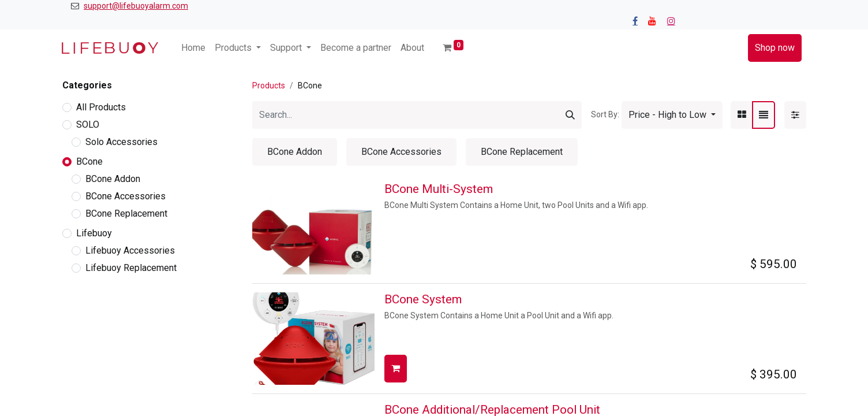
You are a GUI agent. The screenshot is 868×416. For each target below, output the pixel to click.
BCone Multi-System (439, 189)
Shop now (775, 48)
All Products (101, 107)
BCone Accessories (126, 196)
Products (269, 86)
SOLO (88, 125)
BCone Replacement (126, 213)
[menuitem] (193, 48)
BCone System (423, 299)
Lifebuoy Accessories (130, 250)
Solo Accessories (121, 142)
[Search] (570, 115)
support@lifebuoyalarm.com (136, 6)
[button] (672, 115)
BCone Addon (113, 179)
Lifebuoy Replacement (131, 268)
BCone (89, 161)
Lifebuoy (94, 233)
